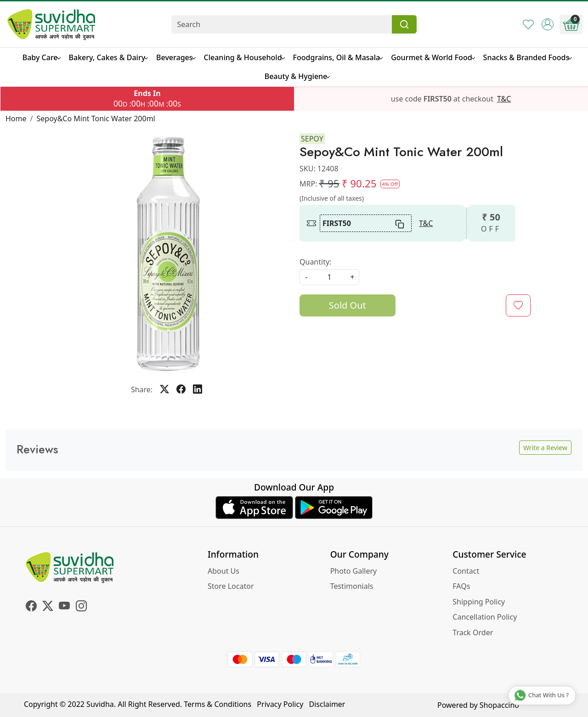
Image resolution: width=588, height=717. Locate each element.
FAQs (461, 586)
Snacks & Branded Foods (528, 57)
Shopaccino (499, 705)
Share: (142, 390)
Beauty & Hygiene (297, 76)
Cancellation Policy (485, 617)
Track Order (473, 632)
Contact (466, 571)
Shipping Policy (479, 602)
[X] (48, 607)
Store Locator (231, 586)
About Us (223, 571)
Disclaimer (327, 704)
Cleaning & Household (244, 57)
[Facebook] (31, 607)
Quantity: (315, 262)
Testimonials (352, 586)
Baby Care (41, 57)
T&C (504, 99)
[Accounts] (548, 24)
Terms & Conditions (218, 704)
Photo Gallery (354, 571)
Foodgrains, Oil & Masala (338, 57)
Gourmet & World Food (433, 57)
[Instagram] (81, 607)
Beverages (175, 57)
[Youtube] (64, 607)
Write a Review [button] (545, 448)
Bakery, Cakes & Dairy (108, 57)
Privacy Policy (280, 704)
